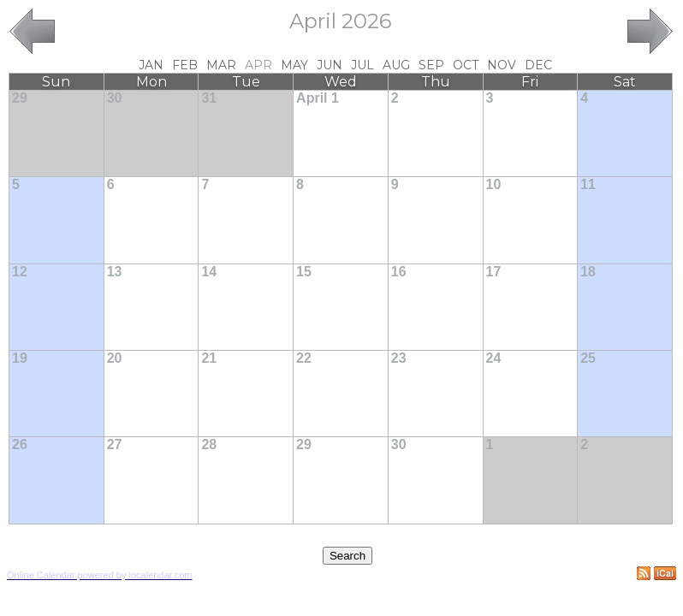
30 (115, 98)
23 (399, 358)
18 (588, 272)
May (294, 65)
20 (115, 358)
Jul (362, 65)
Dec (538, 65)
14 (209, 272)
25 (588, 358)
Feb (185, 65)
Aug (396, 65)
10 (494, 184)
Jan (151, 65)
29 (20, 98)
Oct (466, 65)
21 (209, 358)
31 (209, 98)
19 (20, 358)
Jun (330, 65)
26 (20, 444)
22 (304, 358)
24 (494, 358)
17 (494, 272)
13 (115, 272)
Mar (221, 65)
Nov (502, 65)
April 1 (318, 98)
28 (209, 444)
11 (588, 184)
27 (115, 444)
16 (399, 272)
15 (304, 272)
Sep (431, 65)
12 (20, 272)
